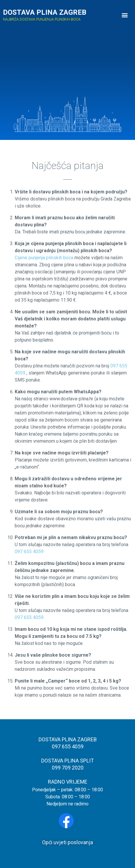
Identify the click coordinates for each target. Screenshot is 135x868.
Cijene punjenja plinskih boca (44, 258)
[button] (125, 15)
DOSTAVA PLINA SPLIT (67, 761)
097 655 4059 (29, 552)
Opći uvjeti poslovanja (67, 842)
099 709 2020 (68, 768)
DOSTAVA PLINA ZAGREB (45, 12)
